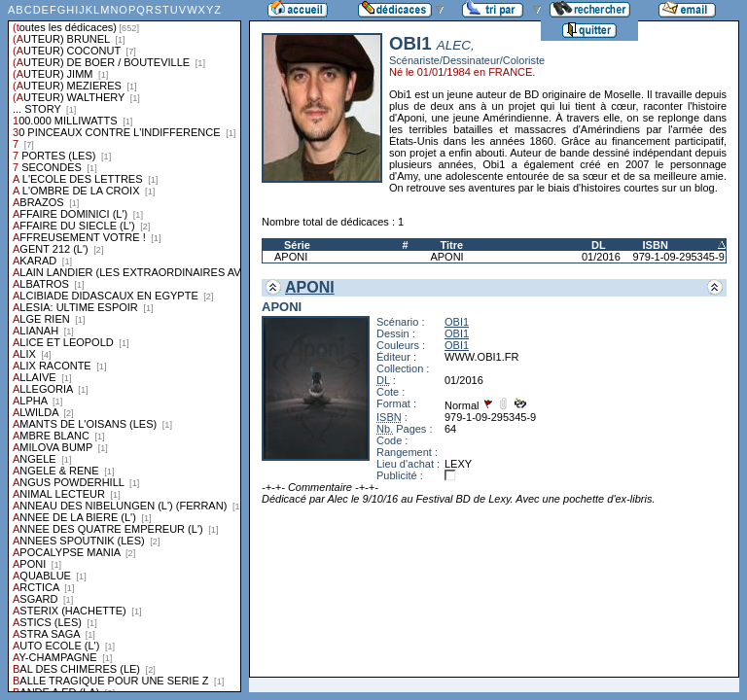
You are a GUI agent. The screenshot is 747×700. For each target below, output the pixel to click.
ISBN (656, 245)
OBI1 (457, 322)
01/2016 (601, 257)
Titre (451, 245)
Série (297, 245)
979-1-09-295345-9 (679, 257)
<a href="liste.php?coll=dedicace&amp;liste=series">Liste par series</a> (124, 346)
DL (599, 245)
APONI (291, 257)
